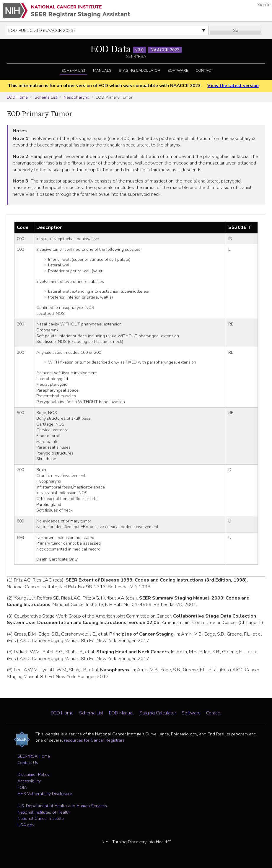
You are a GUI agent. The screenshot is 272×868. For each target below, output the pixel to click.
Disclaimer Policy (33, 774)
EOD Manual (121, 713)
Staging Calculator (140, 71)
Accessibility (29, 781)
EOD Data (136, 50)
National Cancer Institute (41, 818)
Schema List (74, 71)
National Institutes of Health (44, 812)
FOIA (22, 787)
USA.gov (26, 825)
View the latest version (233, 86)
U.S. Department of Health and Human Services (62, 806)
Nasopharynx (76, 97)
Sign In (264, 5)
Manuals (102, 71)
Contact (204, 71)
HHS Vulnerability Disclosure (45, 794)
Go (236, 30)
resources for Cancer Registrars (94, 740)
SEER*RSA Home (34, 756)
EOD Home (17, 97)
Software (178, 71)
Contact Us (28, 763)
